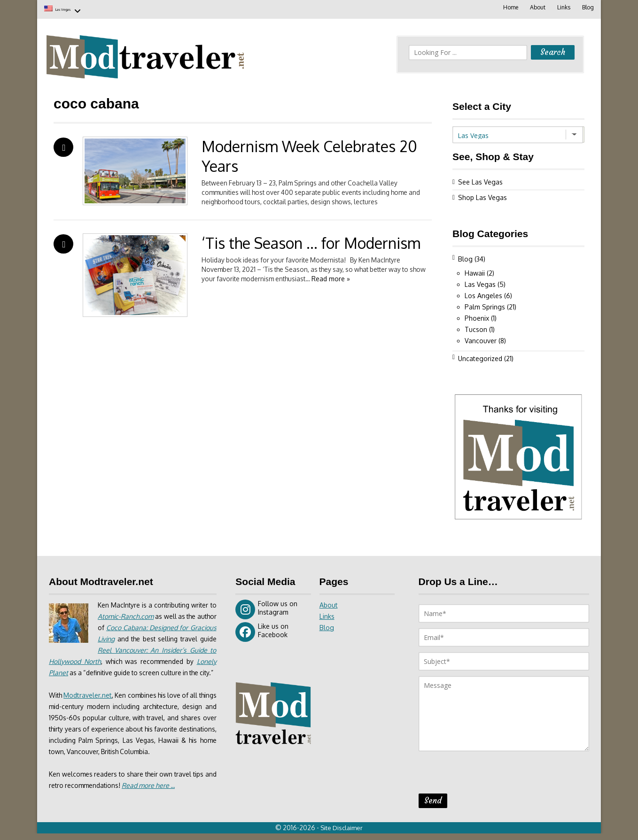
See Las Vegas (480, 180)
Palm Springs (485, 305)
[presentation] (490, 773)
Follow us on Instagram (266, 608)
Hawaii (475, 271)
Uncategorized (480, 357)
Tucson (476, 328)
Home (509, 7)
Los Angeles (483, 294)
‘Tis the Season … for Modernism (311, 241)
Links (563, 7)
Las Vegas (74, 8)
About (536, 7)
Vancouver (481, 339)
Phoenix (477, 316)
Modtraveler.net (91, 705)
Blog (587, 7)
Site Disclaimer (342, 834)
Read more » (354, 277)
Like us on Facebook (262, 630)
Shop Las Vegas (482, 196)
